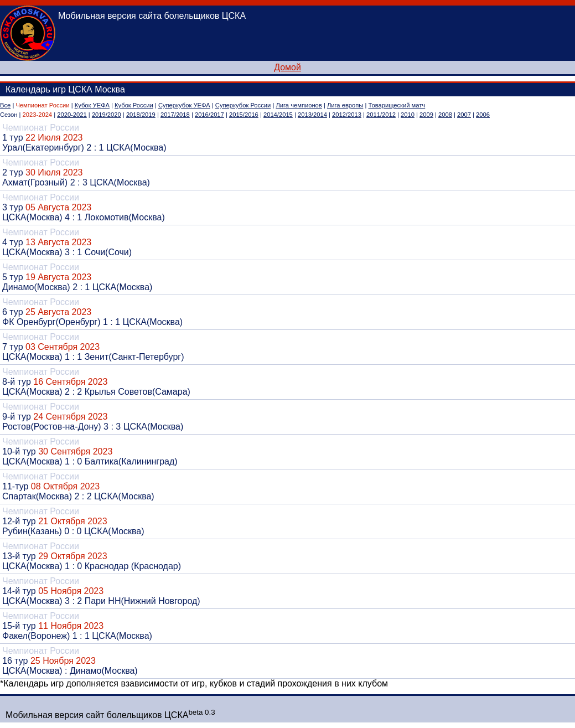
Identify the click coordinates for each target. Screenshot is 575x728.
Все (5, 105)
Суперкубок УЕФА (184, 105)
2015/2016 (244, 115)
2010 (408, 115)
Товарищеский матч (397, 105)
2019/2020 (107, 115)
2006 (483, 115)
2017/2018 (175, 115)
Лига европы (345, 105)
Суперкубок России (243, 105)
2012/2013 (347, 115)
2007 (464, 115)
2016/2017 (209, 115)
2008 (445, 115)
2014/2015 (278, 115)
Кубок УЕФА (92, 105)
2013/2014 (312, 115)
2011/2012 (381, 115)
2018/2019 (141, 115)
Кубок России (134, 105)
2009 (426, 115)
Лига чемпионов (299, 105)
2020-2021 (72, 115)
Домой (287, 67)
